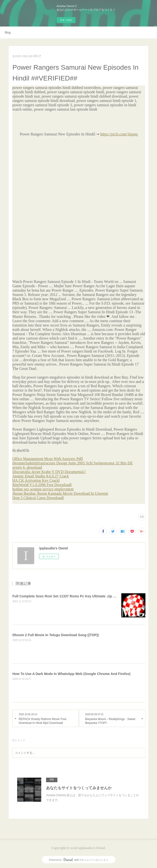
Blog (8, 33)
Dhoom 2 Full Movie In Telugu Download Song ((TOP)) (55, 635)
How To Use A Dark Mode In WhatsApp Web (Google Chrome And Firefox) (71, 674)
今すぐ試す (66, 20)
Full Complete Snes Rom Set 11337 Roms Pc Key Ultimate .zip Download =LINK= (77, 596)
